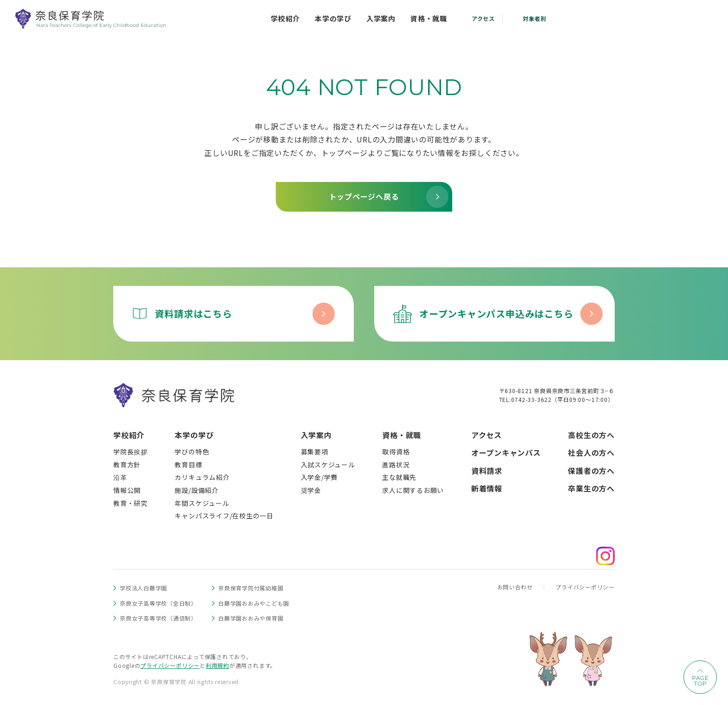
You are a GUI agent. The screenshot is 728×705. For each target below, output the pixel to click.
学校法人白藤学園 (143, 588)
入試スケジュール (328, 465)
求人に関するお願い (413, 490)
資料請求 (487, 471)
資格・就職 (402, 435)
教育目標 (188, 465)
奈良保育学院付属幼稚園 (251, 588)
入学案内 (316, 435)
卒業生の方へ (591, 488)
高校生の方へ (591, 435)
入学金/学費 (319, 477)
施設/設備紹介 (196, 490)
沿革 (120, 477)
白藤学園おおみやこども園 (254, 603)
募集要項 (315, 452)
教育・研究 (130, 503)
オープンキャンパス (506, 453)
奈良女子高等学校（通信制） (158, 618)
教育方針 (127, 465)
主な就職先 (399, 477)
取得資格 (396, 452)
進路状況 (396, 465)
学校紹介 (129, 435)
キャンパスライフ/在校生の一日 (224, 516)
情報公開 (127, 490)
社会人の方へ (591, 453)
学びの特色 (192, 452)
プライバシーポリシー (585, 587)
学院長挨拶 (130, 452)
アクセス (487, 435)
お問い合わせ (515, 587)
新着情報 (487, 488)
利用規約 (218, 665)
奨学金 (311, 490)
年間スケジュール (202, 503)
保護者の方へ (591, 471)
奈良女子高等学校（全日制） (158, 603)
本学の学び (194, 435)
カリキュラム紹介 (202, 477)
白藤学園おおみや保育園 (251, 618)
